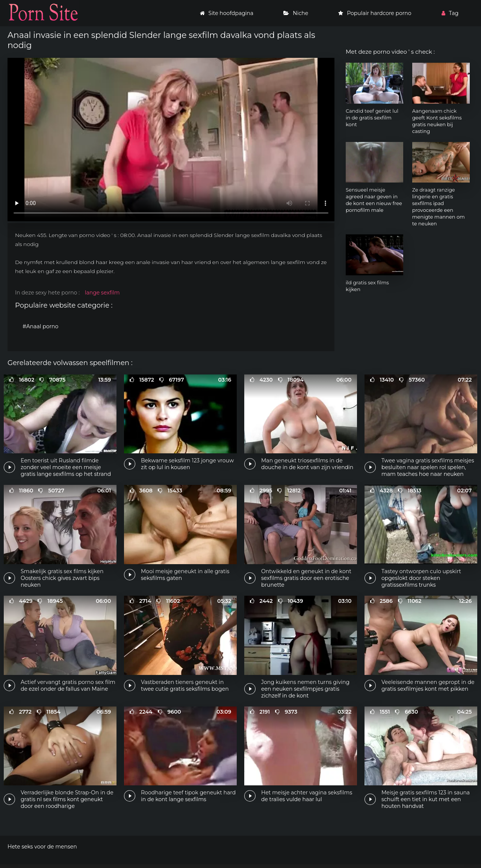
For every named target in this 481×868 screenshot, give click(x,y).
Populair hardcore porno (375, 13)
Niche (296, 13)
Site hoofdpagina (227, 13)
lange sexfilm (102, 293)
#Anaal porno (40, 326)
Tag (450, 13)
